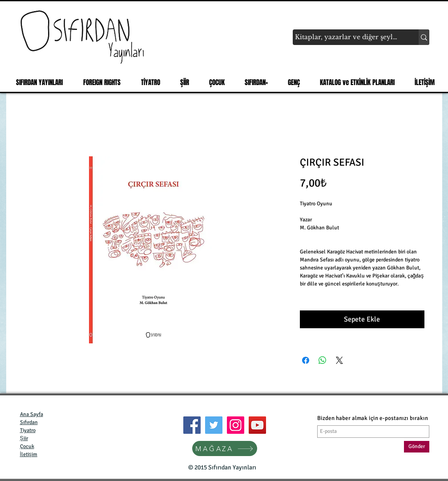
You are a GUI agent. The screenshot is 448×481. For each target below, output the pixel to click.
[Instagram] (236, 425)
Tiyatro (28, 430)
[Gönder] (417, 447)
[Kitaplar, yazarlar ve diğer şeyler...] (347, 37)
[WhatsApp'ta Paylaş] (323, 360)
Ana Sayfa (32, 414)
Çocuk (27, 446)
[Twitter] (214, 425)
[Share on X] (339, 360)
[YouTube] (257, 425)
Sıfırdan (29, 422)
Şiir (24, 438)
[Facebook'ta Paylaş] (306, 360)
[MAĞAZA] (225, 448)
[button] (37, 82)
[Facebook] (192, 425)
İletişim (29, 455)
